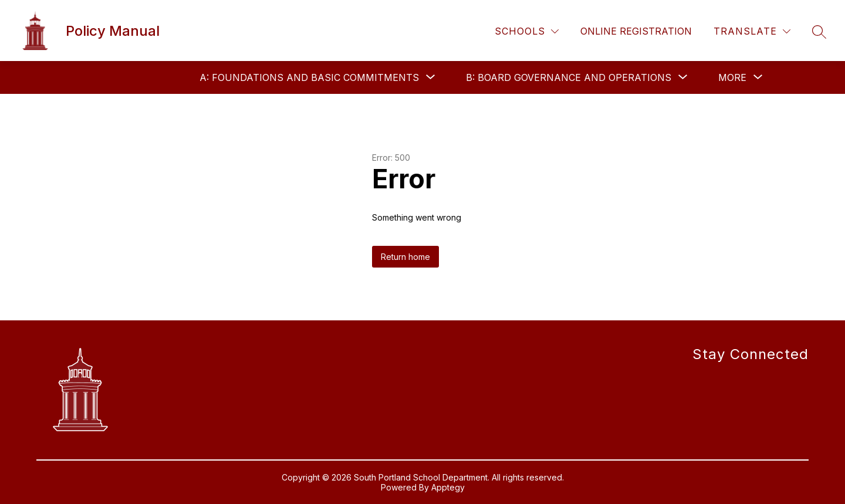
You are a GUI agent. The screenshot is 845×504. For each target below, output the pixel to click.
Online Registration (636, 31)
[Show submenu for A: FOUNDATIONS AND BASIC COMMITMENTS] (309, 77)
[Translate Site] (752, 31)
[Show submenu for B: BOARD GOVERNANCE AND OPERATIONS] (569, 77)
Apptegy (448, 487)
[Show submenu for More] (732, 77)
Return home (405, 257)
